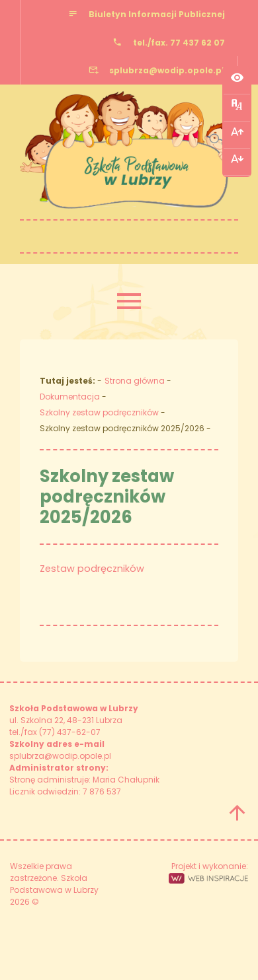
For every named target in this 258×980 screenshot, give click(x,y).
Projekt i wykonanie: (208, 872)
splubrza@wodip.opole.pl (167, 70)
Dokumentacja (70, 397)
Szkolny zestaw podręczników (99, 412)
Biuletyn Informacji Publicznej (157, 14)
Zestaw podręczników (92, 569)
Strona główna (135, 381)
